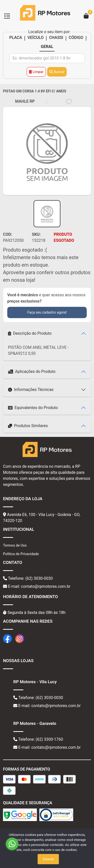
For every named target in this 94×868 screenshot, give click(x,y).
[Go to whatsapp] (12, 844)
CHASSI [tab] (56, 38)
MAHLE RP (25, 101)
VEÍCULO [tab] (36, 38)
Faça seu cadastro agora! (47, 312)
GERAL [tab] (47, 47)
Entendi (48, 859)
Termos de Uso (15, 545)
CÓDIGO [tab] (76, 38)
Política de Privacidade (21, 554)
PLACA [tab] (16, 38)
